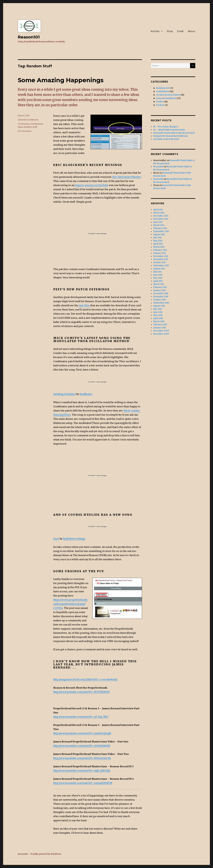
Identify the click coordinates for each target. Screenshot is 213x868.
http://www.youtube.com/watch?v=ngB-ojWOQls (82, 771)
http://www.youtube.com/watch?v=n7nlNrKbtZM (82, 746)
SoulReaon (86, 394)
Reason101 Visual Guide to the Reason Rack (174, 133)
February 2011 (160, 287)
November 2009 (161, 334)
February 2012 (160, 250)
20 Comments (25, 131)
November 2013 (161, 219)
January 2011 (159, 290)
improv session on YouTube (92, 185)
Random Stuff (30, 127)
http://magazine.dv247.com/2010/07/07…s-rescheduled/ (85, 679)
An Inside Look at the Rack (166, 139)
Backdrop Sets (163, 88)
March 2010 (159, 321)
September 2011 (161, 266)
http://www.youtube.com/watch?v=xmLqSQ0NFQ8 (83, 783)
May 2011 (158, 278)
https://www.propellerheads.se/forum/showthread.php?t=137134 (71, 604)
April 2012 (158, 244)
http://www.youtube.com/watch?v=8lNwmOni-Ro (82, 758)
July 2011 (157, 272)
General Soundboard (28, 120)
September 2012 (161, 231)
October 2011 (159, 262)
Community (23, 124)
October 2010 (160, 300)
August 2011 (159, 269)
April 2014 (158, 210)
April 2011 (158, 281)
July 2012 (158, 238)
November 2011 (161, 259)
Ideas (20, 127)
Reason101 (29, 37)
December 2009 (161, 331)
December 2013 (161, 216)
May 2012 (158, 241)
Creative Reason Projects (168, 95)
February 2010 (160, 325)
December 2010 (161, 293)
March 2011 (159, 284)
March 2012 (159, 247)
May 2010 (158, 315)
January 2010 (160, 328)
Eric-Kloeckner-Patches (127, 177)
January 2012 (160, 253)
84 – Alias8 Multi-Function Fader (169, 130)
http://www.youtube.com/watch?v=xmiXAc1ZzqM (82, 733)
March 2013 (159, 225)
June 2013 (158, 222)
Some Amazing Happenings (61, 80)
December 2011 (161, 256)
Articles (155, 31)
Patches (160, 102)
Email (180, 31)
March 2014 (159, 213)
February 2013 (160, 228)
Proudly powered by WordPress (46, 854)
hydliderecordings (74, 539)
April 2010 (158, 318)
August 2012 (159, 234)
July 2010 (158, 309)
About (191, 31)
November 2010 (161, 297)
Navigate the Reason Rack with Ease (171, 136)
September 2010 (161, 303)
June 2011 (158, 275)
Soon (56, 539)
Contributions (36, 124)
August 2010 (159, 306)
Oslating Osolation (64, 394)
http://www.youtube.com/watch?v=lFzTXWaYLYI (81, 692)
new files (84, 305)
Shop (170, 31)
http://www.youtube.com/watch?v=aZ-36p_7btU (81, 717)
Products (160, 105)
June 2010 (158, 312)
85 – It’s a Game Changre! (166, 127)
